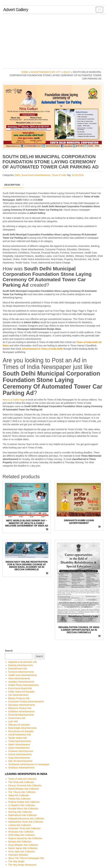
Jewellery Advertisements (21, 682)
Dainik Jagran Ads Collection (23, 848)
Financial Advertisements (21, 715)
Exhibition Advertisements (21, 711)
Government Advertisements (36, 175)
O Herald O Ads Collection (22, 805)
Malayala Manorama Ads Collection (26, 818)
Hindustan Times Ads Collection (24, 828)
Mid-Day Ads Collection (20, 812)
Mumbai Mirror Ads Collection (23, 809)
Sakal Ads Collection (19, 795)
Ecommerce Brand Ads (20, 688)
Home (25, 72)
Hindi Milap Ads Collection (22, 835)
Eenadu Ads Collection (20, 842)
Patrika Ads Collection (19, 799)
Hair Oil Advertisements (20, 761)
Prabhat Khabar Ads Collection (24, 802)
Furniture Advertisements (21, 672)
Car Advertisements (18, 695)
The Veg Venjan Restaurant (22, 865)
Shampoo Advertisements (21, 768)
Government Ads (17, 718)
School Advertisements (20, 754)
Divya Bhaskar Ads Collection (23, 845)
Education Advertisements (22, 705)
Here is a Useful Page (14, 400)
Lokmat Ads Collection (20, 825)
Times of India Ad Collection (22, 779)
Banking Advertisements (21, 665)
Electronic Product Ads (20, 708)
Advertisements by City (46, 72)
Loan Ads (13, 721)
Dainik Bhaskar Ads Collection (24, 789)
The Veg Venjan (16, 861)
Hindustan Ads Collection (21, 832)
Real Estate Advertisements (22, 728)
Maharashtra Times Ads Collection (26, 822)
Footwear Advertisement (21, 751)
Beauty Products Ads (19, 698)
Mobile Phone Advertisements (23, 685)
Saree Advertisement (19, 748)
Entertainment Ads (18, 669)
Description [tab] (12, 185)
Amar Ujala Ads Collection (22, 851)
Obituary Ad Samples (19, 725)
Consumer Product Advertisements (26, 702)
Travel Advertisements (20, 741)
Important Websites (18, 855)
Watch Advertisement (19, 744)
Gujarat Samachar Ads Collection (25, 838)
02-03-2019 (78, 175)
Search (9, 651)
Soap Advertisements (19, 758)
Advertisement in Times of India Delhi (42, 349)
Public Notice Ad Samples (21, 692)
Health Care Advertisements (23, 675)
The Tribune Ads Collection (22, 792)
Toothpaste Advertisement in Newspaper (29, 764)
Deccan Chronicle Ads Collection (25, 785)
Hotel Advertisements (19, 678)
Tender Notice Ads (18, 738)
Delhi (67, 72)
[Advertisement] (54, 40)
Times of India (59, 175)
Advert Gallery (16, 10)
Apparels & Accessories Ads (23, 662)
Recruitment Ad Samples (21, 731)
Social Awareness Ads (20, 735)
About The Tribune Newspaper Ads (26, 858)
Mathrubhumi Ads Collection (23, 815)
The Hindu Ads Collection (21, 782)
